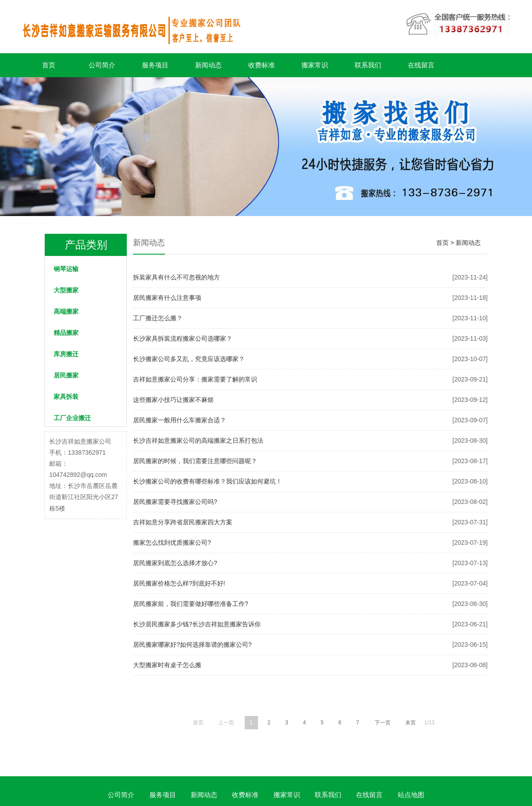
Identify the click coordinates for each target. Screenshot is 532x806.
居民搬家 (66, 375)
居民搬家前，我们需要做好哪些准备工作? (191, 604)
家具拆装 (66, 397)
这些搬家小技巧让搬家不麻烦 (173, 400)
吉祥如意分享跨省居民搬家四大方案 (183, 522)
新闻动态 (208, 65)
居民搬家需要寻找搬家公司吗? (175, 502)
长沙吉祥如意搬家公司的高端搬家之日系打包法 (198, 440)
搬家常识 (315, 65)
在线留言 (421, 65)
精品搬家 (66, 333)
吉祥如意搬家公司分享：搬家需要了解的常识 (195, 379)
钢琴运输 (66, 269)
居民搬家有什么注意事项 (167, 298)
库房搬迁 (66, 354)
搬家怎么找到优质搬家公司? (172, 543)
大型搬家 (66, 290)
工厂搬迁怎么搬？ (158, 318)
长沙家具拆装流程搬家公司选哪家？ (183, 338)
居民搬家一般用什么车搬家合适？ (180, 420)
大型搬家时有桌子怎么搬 (167, 665)
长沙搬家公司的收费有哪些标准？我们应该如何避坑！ (207, 481)
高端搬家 (66, 311)
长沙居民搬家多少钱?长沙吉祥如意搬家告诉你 (197, 624)
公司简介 (102, 65)
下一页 (383, 723)
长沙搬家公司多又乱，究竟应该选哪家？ (189, 359)
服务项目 (155, 65)
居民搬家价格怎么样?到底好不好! (179, 583)
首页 (49, 65)
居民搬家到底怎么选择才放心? (175, 563)
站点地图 (411, 795)
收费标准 (262, 65)
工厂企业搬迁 (72, 418)
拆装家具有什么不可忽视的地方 (176, 277)
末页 (411, 723)
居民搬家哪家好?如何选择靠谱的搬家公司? (192, 645)
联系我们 (368, 65)
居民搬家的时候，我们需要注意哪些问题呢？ (195, 461)
